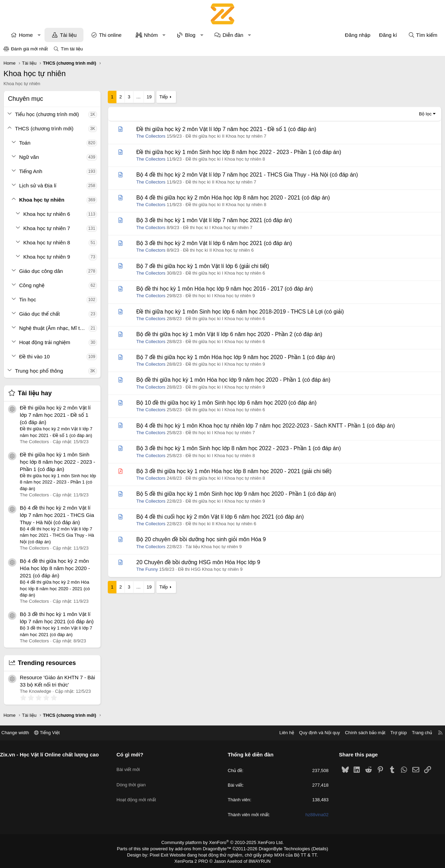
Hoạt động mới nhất (139, 791)
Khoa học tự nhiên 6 (47, 214)
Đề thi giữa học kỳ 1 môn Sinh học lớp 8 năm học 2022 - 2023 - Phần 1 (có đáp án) (58, 462)
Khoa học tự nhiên (42, 200)
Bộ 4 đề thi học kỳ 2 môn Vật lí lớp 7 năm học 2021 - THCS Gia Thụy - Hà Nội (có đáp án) (57, 515)
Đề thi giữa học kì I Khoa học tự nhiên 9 (225, 364)
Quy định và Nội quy (314, 733)
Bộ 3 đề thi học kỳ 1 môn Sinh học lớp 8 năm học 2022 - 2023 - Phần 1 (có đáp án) (238, 448)
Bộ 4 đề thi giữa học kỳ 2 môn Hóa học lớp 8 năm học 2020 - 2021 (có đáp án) (55, 568)
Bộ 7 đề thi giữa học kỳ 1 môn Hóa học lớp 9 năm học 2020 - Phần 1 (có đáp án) (236, 357)
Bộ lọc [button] (425, 114)
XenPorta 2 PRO (193, 860)
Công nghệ (32, 285)
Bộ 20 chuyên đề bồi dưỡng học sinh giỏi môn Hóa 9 (201, 539)
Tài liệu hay (35, 393)
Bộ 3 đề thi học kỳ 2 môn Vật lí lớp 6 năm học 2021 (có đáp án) (214, 243)
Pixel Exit (164, 854)
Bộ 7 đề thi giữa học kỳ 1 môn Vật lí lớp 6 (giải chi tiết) (203, 266)
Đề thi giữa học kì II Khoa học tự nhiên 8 (226, 205)
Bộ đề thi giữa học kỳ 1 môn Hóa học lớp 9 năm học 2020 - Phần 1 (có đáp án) (233, 380)
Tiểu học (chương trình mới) (47, 114)
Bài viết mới (131, 766)
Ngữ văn (29, 157)
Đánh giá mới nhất (30, 49)
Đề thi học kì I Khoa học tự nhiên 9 (220, 296)
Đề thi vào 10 (34, 356)
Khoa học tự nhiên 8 (47, 242)
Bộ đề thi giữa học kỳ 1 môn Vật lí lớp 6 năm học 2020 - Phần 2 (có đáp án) (229, 334)
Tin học (28, 299)
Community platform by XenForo (223, 842)
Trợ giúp (393, 733)
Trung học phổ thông (39, 371)
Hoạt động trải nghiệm (45, 342)
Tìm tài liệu (72, 49)
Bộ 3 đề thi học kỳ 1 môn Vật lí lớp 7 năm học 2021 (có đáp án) (214, 220)
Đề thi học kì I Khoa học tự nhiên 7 (218, 228)
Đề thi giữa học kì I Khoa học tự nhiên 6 (225, 273)
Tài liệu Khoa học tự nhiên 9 (213, 547)
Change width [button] (21, 733)
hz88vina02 (314, 815)
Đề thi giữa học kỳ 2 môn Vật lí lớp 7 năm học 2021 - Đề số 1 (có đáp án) (55, 415)
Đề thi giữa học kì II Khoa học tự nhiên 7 (226, 136)
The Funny (147, 569)
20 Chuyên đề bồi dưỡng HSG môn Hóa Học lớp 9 (198, 562)
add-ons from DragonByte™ (205, 848)
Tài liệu (68, 35)
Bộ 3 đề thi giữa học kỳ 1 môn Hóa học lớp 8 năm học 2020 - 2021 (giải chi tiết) (234, 471)
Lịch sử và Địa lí (38, 185)
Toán (25, 143)
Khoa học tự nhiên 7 (47, 228)
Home (26, 35)
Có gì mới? (133, 755)
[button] (39, 35)
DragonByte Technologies (280, 848)
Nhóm (151, 35)
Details (312, 848)
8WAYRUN (257, 860)
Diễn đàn (233, 35)
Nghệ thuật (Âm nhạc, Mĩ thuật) (54, 328)
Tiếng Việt (52, 733)
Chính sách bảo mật (360, 733)
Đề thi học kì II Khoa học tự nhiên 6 (218, 250)
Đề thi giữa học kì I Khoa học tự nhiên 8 (225, 159)
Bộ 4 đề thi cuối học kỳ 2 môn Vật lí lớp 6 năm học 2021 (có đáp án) (220, 517)
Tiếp (163, 97)
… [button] (139, 97)
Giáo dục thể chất (39, 314)
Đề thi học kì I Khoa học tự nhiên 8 (220, 456)
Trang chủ (417, 733)
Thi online (110, 35)
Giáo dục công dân (41, 271)
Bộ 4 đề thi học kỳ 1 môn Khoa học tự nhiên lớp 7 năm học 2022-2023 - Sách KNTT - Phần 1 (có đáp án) (266, 426)
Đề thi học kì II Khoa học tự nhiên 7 (221, 182)
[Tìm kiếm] (423, 35)
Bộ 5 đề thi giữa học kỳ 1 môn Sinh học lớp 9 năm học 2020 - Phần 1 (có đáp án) (236, 494)
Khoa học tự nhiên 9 (47, 257)
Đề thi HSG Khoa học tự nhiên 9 (210, 569)
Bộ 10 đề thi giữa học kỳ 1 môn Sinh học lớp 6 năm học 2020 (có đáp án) (226, 403)
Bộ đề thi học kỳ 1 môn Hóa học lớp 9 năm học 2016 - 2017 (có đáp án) (225, 289)
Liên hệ (281, 733)
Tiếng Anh (31, 171)
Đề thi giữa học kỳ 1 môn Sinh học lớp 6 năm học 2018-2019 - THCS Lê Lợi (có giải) (240, 312)
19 (149, 97)
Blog (190, 35)
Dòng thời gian (134, 779)
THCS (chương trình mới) (44, 128)
